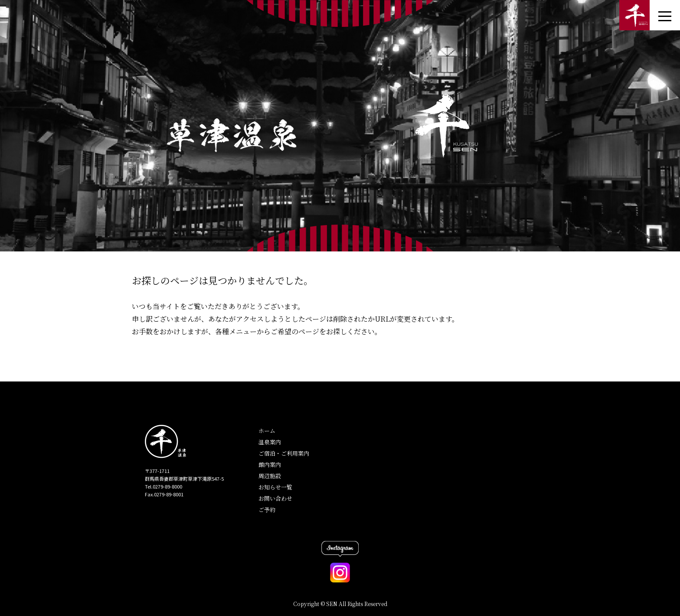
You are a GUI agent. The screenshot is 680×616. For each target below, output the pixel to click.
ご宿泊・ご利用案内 (284, 453)
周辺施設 (270, 476)
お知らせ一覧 (275, 487)
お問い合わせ (275, 498)
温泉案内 (270, 442)
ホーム (267, 431)
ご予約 (267, 510)
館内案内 (270, 464)
